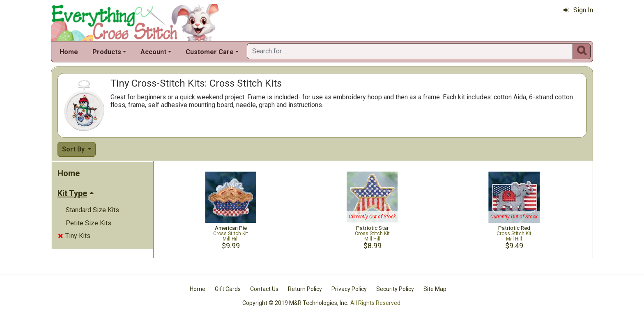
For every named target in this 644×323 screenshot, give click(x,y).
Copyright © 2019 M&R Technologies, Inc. (295, 303)
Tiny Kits (74, 236)
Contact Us (264, 289)
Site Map (435, 289)
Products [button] (107, 52)
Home (69, 52)
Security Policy (395, 289)
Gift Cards (228, 289)
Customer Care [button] (210, 52)
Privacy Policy (349, 289)
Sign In (578, 10)
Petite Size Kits (89, 223)
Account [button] (153, 52)
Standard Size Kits (92, 210)
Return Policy (305, 289)
